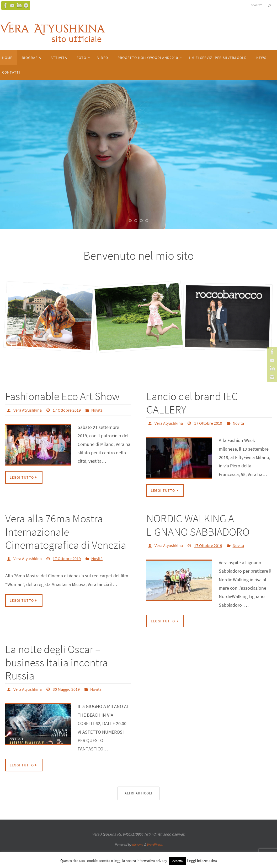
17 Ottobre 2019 (67, 410)
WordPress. (155, 845)
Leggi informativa (202, 861)
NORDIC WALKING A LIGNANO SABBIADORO (198, 525)
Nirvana (138, 845)
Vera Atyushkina (28, 410)
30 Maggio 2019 (66, 689)
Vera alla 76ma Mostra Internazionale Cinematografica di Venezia (66, 532)
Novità (97, 410)
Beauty (256, 5)
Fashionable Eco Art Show (62, 396)
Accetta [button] (178, 861)
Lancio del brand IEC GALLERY (192, 403)
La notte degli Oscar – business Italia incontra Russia (57, 662)
